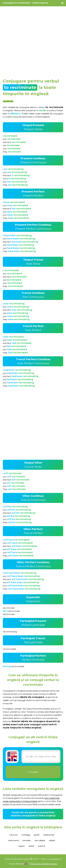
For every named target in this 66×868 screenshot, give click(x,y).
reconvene (13, 840)
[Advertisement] (33, 41)
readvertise (49, 835)
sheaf (31, 846)
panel (37, 835)
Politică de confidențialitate (43, 864)
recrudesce (40, 840)
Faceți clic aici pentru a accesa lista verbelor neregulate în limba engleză (33, 814)
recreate (27, 840)
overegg (26, 835)
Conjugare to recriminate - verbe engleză (25, 3)
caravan (14, 835)
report (22, 846)
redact (52, 840)
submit (42, 846)
